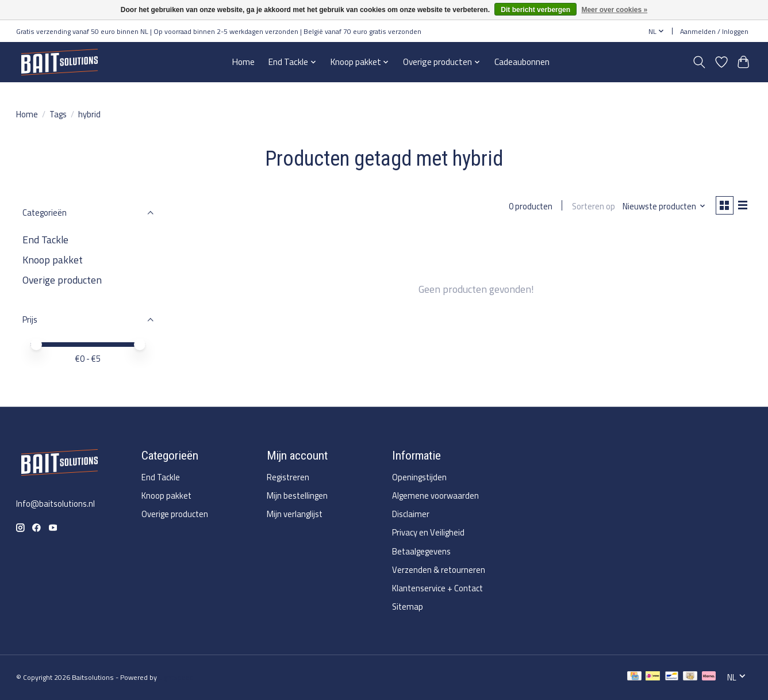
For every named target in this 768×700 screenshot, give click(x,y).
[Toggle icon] (699, 62)
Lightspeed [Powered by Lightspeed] (176, 677)
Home (243, 62)
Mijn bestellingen (297, 496)
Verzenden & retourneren (439, 570)
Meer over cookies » (614, 10)
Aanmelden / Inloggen (714, 31)
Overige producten (62, 280)
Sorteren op (590, 207)
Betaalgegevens (421, 551)
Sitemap (408, 607)
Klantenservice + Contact (437, 588)
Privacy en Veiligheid (428, 532)
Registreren (288, 477)
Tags (58, 114)
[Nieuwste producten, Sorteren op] (661, 207)
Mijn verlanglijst (295, 514)
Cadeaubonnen (522, 62)
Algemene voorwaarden (435, 496)
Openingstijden (419, 477)
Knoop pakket (53, 260)
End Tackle (45, 240)
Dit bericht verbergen (535, 10)
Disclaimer (411, 514)
